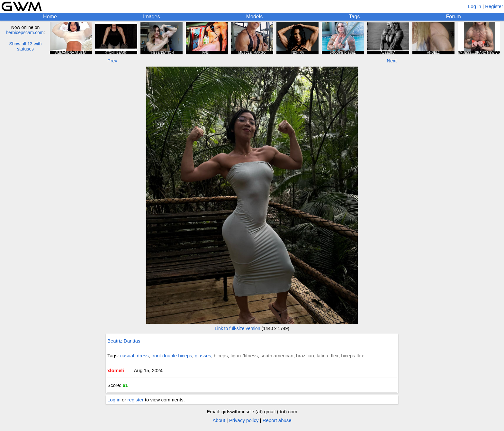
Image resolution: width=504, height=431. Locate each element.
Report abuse (277, 420)
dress (143, 356)
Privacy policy (244, 420)
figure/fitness (244, 356)
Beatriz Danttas (124, 341)
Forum (454, 17)
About (219, 420)
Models (255, 17)
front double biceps (172, 356)
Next (392, 61)
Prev (112, 61)
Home (50, 17)
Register (494, 6)
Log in (475, 6)
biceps (221, 356)
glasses (203, 356)
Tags (355, 17)
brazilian (305, 356)
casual (127, 356)
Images (151, 17)
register (136, 400)
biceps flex (352, 356)
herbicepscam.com (25, 32)
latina (322, 356)
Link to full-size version (238, 328)
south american (277, 356)
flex (335, 356)
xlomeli (116, 370)
